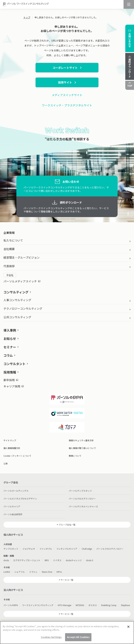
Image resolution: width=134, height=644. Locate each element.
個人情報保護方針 (12, 448)
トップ (27, 17)
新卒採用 (11, 380)
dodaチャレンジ (74, 560)
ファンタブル (46, 549)
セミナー (10, 347)
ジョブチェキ (29, 549)
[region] (67, 633)
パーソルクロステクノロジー (82, 499)
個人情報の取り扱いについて (82, 448)
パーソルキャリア (12, 506)
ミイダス (57, 560)
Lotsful (7, 572)
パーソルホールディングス (16, 491)
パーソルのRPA (11, 605)
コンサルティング (16, 292)
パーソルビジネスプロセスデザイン (20, 499)
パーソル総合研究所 (13, 514)
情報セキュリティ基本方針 (81, 440)
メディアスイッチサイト (67, 95)
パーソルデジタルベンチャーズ (83, 506)
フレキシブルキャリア (67, 549)
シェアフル (20, 572)
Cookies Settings (51, 637)
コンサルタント (14, 364)
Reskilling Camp (109, 605)
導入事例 (10, 330)
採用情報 (10, 372)
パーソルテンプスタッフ (80, 491)
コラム (8, 355)
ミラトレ (33, 572)
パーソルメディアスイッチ (22, 281)
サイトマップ (10, 440)
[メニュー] (129, 4)
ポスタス (93, 605)
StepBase (125, 605)
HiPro (59, 572)
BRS (47, 560)
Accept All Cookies (78, 637)
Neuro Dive (47, 572)
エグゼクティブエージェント (27, 560)
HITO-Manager (65, 605)
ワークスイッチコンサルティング (38, 605)
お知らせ (10, 339)
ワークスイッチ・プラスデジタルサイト (67, 105)
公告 (6, 463)
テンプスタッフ (11, 549)
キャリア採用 (14, 386)
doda (6, 560)
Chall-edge (87, 549)
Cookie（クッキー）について (17, 456)
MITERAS (80, 605)
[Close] (128, 627)
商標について (75, 456)
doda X (90, 560)
